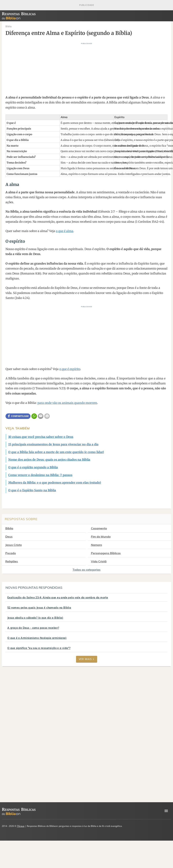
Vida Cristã (101, 561)
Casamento (101, 528)
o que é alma (65, 231)
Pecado (11, 553)
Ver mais (87, 659)
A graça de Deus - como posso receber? (33, 628)
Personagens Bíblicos (108, 553)
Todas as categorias (86, 570)
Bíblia (9, 528)
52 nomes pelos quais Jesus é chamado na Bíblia (39, 608)
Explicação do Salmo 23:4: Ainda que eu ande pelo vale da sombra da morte (58, 598)
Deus (9, 537)
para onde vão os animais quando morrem (67, 403)
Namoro (99, 545)
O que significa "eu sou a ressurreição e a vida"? (39, 648)
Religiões (12, 561)
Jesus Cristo (13, 545)
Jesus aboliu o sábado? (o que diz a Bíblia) (35, 618)
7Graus (21, 826)
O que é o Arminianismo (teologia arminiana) (37, 638)
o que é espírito (70, 369)
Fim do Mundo (103, 537)
